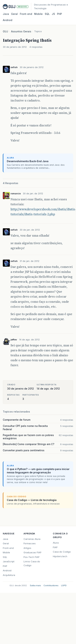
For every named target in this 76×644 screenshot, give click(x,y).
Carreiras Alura (32, 539)
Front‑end (26, 14)
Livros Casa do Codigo (32, 563)
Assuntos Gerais (21, 31)
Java (6, 14)
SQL (47, 14)
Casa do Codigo (62, 552)
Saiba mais (35, 585)
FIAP (55, 547)
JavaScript (9, 561)
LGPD (64, 585)
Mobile (38, 14)
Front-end (8, 548)
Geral (14, 14)
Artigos (27, 548)
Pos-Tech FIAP (32, 557)
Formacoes (30, 543)
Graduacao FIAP (32, 552)
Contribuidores (51, 585)
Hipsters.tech (60, 556)
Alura (56, 543)
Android (8, 20)
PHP (60, 14)
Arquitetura (9, 575)
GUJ (5, 31)
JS (53, 14)
